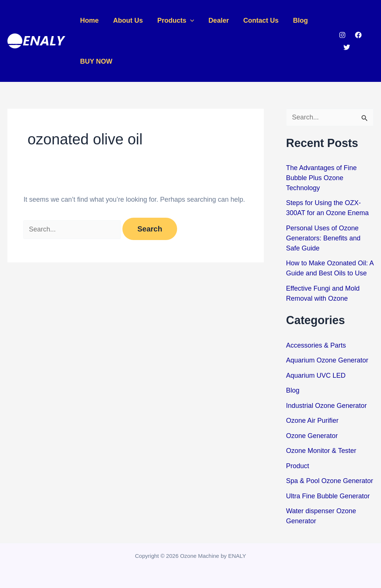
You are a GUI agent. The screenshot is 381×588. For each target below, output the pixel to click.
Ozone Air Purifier (312, 421)
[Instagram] (342, 35)
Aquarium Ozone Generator (327, 360)
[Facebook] (358, 35)
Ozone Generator (312, 436)
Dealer (215, 20)
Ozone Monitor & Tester (321, 451)
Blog (295, 20)
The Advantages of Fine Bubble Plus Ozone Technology (321, 178)
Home (89, 20)
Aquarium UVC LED (316, 376)
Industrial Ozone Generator (326, 406)
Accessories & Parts (316, 345)
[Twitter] (346, 47)
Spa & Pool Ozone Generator (330, 481)
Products (173, 20)
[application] (188, 20)
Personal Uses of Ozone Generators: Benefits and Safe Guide (323, 238)
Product (298, 466)
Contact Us (257, 20)
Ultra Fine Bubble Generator (328, 496)
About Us (127, 20)
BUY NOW (96, 61)
